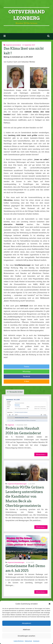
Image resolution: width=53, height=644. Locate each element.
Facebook (27, 376)
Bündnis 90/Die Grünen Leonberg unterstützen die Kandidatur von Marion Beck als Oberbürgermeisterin (25, 496)
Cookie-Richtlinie (19, 641)
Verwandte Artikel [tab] (16, 392)
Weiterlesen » (41, 454)
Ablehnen (26, 630)
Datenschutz (28, 641)
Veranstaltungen (19, 562)
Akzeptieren (26, 623)
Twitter (27, 367)
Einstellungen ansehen (27, 636)
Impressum (36, 641)
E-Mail (27, 381)
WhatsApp (26, 372)
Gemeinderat (17, 45)
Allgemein (9, 45)
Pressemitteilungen (20, 484)
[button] (50, 604)
